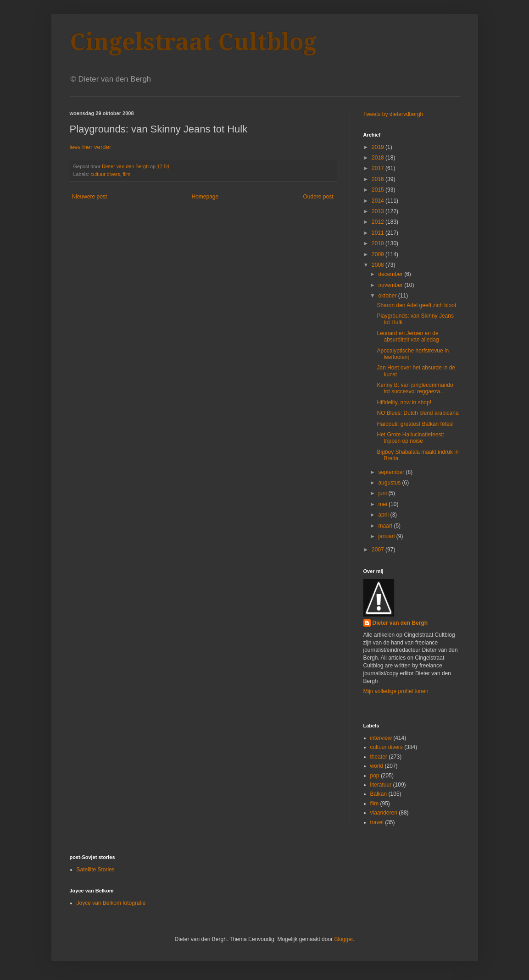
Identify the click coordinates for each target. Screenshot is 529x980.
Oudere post (318, 197)
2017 (379, 168)
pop (375, 776)
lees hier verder (91, 147)
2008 (379, 265)
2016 (379, 179)
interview (381, 738)
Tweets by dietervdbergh (393, 114)
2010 (379, 243)
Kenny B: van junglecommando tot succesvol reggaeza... (415, 388)
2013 (379, 211)
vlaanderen (384, 813)
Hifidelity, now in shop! (404, 402)
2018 (379, 158)
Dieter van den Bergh (400, 623)
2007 (379, 550)
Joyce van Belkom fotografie (111, 903)
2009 (379, 254)
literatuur (381, 785)
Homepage (205, 197)
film (127, 174)
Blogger (343, 939)
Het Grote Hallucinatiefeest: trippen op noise (410, 438)
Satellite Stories (96, 870)
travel (377, 822)
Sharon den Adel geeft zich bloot (416, 305)
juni (383, 493)
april (384, 515)
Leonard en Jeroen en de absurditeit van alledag (408, 336)
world (377, 766)
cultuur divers (105, 174)
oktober (388, 296)
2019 (379, 147)
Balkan (379, 794)
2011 (379, 233)
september (392, 472)
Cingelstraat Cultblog (193, 42)
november (391, 285)
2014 (379, 201)
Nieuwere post (90, 197)
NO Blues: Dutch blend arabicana (418, 413)
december (391, 274)
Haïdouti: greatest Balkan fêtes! (415, 424)
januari (387, 536)
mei (383, 504)
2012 (379, 222)
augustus (390, 483)
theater (379, 757)
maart (386, 526)
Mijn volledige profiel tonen (396, 691)
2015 (379, 190)
